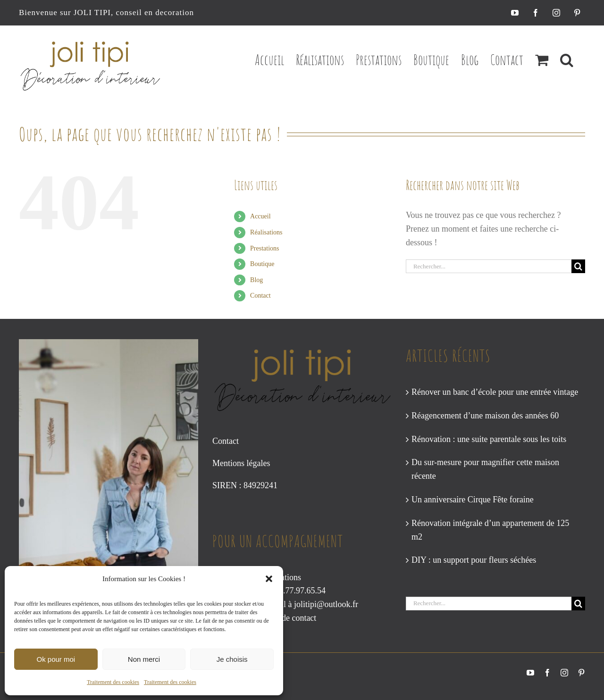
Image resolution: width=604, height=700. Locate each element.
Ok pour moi (56, 659)
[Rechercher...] (489, 266)
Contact (260, 296)
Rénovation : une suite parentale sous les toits (489, 439)
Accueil (260, 216)
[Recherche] (578, 266)
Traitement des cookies (113, 682)
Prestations (264, 248)
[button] (269, 579)
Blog (256, 280)
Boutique (262, 264)
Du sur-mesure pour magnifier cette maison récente (485, 469)
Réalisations (266, 232)
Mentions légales (241, 463)
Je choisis (232, 659)
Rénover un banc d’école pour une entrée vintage (495, 392)
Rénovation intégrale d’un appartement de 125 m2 (490, 530)
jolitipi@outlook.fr (326, 604)
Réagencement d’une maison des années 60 (485, 416)
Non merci (144, 659)
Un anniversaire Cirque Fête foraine (473, 500)
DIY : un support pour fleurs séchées (474, 560)
